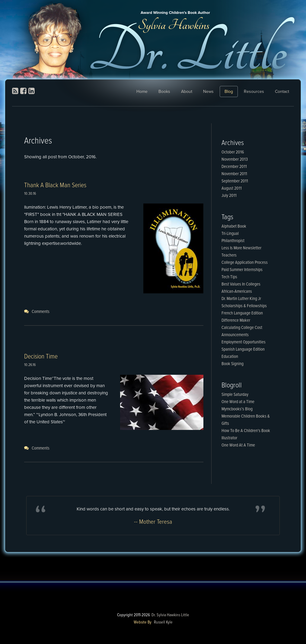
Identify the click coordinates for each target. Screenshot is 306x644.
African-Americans (237, 292)
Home (142, 92)
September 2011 (235, 181)
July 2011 (229, 196)
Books (164, 92)
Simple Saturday (235, 395)
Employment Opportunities (244, 342)
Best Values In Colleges (241, 284)
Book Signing (233, 364)
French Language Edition (242, 313)
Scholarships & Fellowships (244, 306)
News (208, 92)
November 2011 (234, 174)
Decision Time (41, 357)
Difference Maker (236, 320)
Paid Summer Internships (242, 270)
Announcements (235, 335)
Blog (229, 92)
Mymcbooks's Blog (237, 409)
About (187, 92)
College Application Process (245, 263)
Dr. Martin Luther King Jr (241, 299)
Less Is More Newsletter (241, 248)
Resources (254, 92)
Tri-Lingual (230, 234)
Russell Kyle (163, 622)
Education (230, 357)
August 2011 (232, 188)
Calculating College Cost (242, 328)
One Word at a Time (238, 402)
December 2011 (234, 167)
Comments (41, 312)
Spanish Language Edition (243, 349)
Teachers (229, 255)
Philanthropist (233, 241)
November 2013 (235, 159)
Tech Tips (229, 277)
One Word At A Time (238, 445)
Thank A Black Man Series (55, 186)
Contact (282, 92)
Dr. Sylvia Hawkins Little (170, 615)
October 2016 (233, 152)
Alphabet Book (234, 226)
